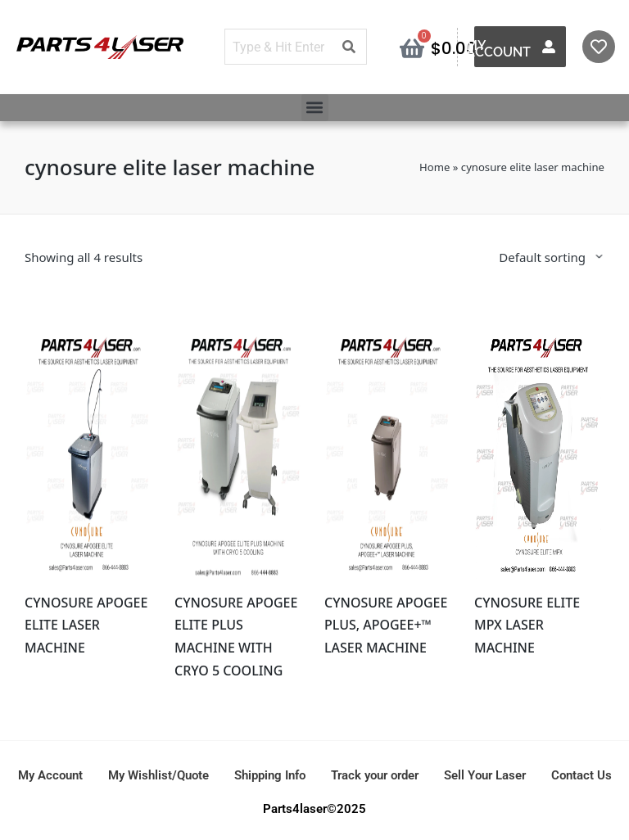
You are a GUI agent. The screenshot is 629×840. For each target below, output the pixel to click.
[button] (315, 108)
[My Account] (549, 47)
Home (434, 167)
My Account (498, 49)
